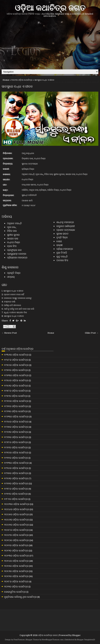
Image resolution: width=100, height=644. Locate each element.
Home (6, 80)
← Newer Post (9, 333)
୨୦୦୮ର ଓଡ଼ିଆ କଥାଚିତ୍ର (16, 530)
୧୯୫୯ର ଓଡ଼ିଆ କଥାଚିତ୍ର (16, 396)
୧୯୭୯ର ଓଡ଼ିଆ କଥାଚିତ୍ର (16, 494)
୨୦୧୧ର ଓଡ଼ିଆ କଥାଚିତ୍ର (16, 545)
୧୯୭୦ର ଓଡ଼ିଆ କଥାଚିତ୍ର (16, 452)
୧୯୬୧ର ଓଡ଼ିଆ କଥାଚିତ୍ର (16, 406)
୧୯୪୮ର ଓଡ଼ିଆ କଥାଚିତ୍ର (16, 360)
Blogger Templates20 (86, 640)
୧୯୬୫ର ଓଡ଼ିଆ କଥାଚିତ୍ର (16, 427)
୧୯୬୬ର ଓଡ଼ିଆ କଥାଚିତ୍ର (16, 432)
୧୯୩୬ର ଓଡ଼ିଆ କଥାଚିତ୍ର (16, 355)
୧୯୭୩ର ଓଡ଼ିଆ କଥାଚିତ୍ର (16, 463)
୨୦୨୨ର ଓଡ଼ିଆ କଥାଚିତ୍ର (16, 586)
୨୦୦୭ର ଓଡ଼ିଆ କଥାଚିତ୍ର (17, 525)
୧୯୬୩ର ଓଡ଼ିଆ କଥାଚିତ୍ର (16, 416)
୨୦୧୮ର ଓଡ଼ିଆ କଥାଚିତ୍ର (16, 581)
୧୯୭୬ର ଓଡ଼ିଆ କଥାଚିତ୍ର (16, 478)
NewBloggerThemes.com (53, 640)
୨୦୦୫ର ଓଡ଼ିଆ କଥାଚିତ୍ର (17, 514)
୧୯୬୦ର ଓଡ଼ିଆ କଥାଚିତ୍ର (16, 401)
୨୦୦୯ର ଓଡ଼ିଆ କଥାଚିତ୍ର (22, 80)
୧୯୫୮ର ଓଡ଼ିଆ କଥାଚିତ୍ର (16, 391)
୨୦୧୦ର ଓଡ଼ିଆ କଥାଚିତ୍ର (16, 540)
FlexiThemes (19, 640)
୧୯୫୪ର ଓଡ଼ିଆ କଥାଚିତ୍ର (16, 380)
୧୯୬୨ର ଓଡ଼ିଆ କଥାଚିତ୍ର (16, 411)
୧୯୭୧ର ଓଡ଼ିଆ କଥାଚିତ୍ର (16, 458)
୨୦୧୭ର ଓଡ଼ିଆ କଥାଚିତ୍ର (16, 576)
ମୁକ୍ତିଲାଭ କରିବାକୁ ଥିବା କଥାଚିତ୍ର (20, 597)
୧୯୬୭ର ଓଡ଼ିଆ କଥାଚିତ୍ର (16, 437)
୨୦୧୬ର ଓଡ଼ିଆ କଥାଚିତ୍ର (16, 571)
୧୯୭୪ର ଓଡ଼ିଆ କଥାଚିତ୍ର (16, 468)
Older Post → (92, 333)
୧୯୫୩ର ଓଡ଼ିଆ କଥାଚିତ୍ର (16, 375)
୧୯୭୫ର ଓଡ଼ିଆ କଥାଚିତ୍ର (16, 473)
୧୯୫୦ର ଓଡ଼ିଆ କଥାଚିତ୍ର (16, 365)
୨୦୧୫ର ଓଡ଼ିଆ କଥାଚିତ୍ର (16, 566)
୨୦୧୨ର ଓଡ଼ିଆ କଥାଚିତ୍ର (16, 550)
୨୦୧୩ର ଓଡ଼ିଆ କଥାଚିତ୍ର (17, 555)
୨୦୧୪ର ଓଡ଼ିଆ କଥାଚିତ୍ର (16, 561)
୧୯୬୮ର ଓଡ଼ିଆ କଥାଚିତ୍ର (16, 442)
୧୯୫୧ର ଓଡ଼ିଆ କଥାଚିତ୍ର (16, 370)
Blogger (76, 635)
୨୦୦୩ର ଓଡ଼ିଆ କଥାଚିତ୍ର (17, 504)
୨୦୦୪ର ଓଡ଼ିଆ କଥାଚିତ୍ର (17, 509)
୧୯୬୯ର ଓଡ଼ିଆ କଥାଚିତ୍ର (16, 447)
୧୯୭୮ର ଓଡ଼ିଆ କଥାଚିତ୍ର (16, 489)
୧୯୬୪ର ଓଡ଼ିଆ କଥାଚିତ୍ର (16, 421)
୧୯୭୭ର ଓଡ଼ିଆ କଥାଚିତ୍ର (16, 483)
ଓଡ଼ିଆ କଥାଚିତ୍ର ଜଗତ (50, 7)
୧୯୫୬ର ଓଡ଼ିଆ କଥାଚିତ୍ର (16, 385)
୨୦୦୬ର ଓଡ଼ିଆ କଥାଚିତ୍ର (17, 519)
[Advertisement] (50, 43)
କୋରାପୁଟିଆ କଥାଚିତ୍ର (15, 592)
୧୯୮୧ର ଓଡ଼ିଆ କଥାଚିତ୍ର (16, 499)
